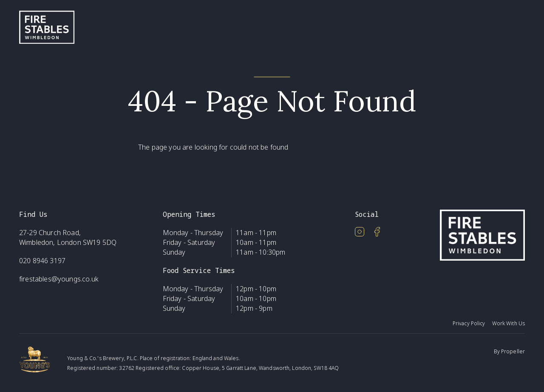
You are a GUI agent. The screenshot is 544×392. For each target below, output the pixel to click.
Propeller (513, 351)
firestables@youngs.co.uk (59, 279)
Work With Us (509, 323)
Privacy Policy (469, 323)
